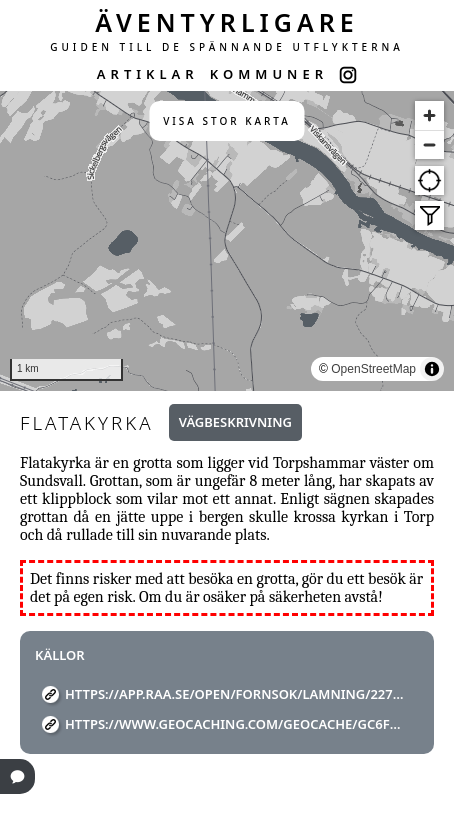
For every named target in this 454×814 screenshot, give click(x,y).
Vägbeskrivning (235, 422)
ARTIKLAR (148, 74)
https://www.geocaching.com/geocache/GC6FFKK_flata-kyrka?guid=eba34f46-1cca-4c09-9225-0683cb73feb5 (234, 724)
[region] (227, 241)
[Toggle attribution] (432, 369)
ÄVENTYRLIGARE (227, 22)
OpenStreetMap (373, 369)
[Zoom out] (429, 144)
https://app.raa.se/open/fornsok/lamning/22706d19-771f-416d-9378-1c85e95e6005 (234, 694)
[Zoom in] (429, 115)
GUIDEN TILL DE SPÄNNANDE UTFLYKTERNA (227, 47)
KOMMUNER (269, 74)
